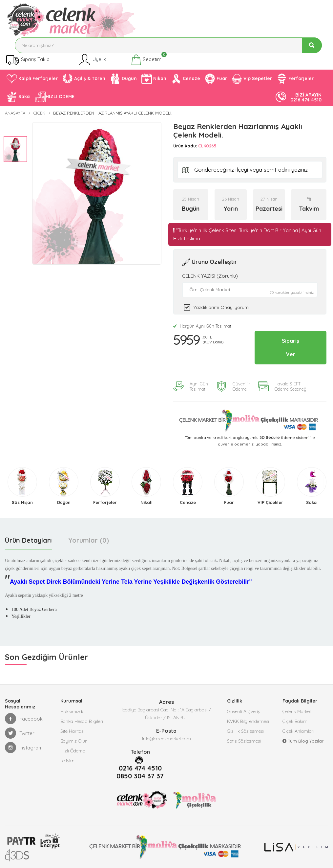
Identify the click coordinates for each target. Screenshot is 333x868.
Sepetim (146, 60)
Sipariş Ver (291, 347)
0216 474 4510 (140, 768)
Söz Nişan (22, 502)
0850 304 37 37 (140, 776)
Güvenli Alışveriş (244, 711)
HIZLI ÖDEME (55, 97)
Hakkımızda (73, 711)
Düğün (123, 79)
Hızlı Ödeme (73, 751)
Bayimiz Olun (74, 741)
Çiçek (39, 113)
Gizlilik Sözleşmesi (245, 731)
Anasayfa (15, 113)
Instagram (24, 748)
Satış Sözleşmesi (244, 741)
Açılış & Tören (84, 79)
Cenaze (186, 79)
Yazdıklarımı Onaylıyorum (221, 307)
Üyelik (92, 60)
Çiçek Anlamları (298, 731)
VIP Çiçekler (270, 502)
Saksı (19, 97)
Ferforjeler (295, 79)
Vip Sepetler (252, 79)
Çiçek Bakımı (295, 721)
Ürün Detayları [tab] (28, 540)
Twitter (20, 733)
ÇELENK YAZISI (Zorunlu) (210, 276)
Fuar (216, 79)
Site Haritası (72, 731)
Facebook (24, 719)
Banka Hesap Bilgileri (82, 721)
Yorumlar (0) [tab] (89, 540)
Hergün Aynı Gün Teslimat (202, 326)
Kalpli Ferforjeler (32, 79)
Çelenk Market (297, 711)
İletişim (67, 761)
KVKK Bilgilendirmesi (248, 721)
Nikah (154, 79)
